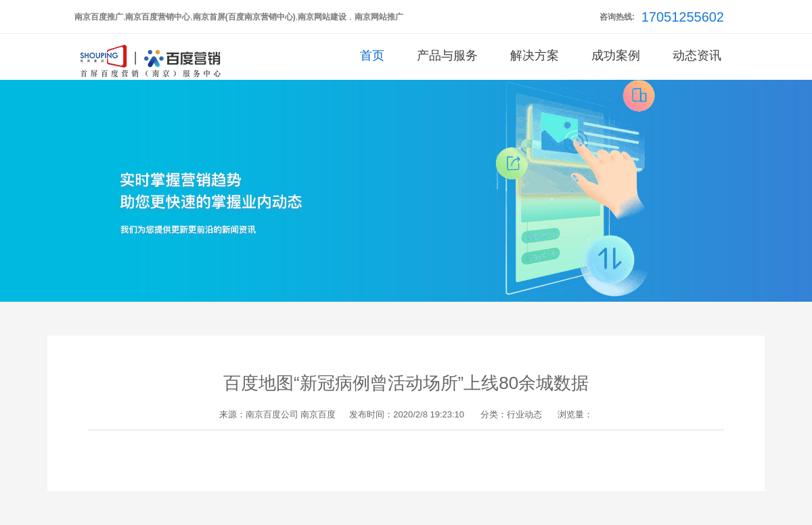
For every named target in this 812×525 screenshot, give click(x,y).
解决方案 (535, 55)
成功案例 (616, 55)
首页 (372, 55)
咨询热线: (617, 17)
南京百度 (318, 414)
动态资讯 (697, 55)
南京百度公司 (272, 414)
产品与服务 (447, 55)
